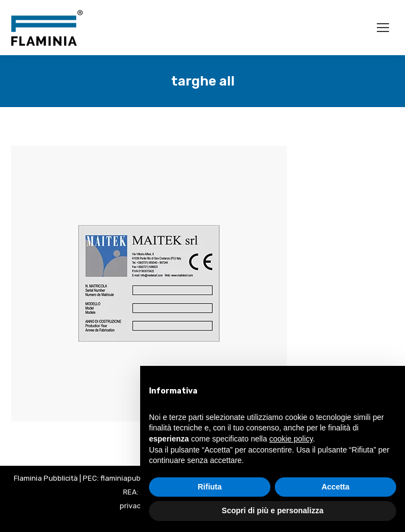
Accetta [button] (336, 487)
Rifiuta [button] (210, 487)
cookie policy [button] (291, 439)
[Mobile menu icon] (383, 28)
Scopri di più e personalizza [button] (273, 510)
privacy (132, 506)
